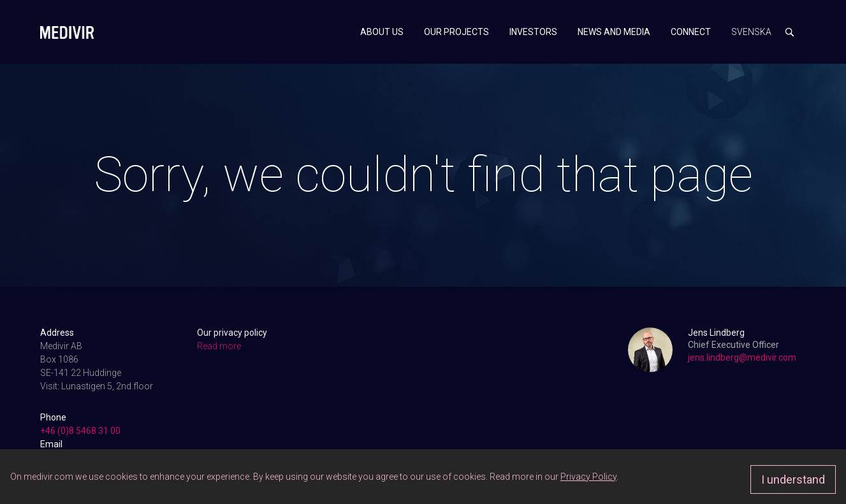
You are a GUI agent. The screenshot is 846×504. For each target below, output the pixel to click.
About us (382, 32)
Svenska (751, 32)
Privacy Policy (588, 477)
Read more (219, 346)
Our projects (456, 32)
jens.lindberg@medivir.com (742, 357)
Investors (533, 32)
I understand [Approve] (793, 479)
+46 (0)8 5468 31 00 (80, 431)
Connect (691, 32)
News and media (614, 32)
